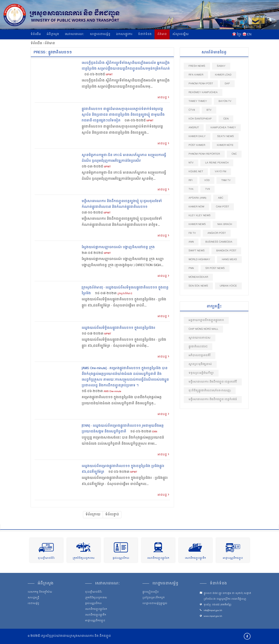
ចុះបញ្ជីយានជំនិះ (46, 558)
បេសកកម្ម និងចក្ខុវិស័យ (40, 592)
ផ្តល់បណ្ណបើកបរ (121, 558)
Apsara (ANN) (197, 198)
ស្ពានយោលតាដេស (200, 338)
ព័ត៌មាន (162, 34)
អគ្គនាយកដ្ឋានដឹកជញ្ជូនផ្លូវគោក (206, 320)
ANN (191, 242)
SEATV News (226, 136)
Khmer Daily (197, 136)
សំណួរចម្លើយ (181, 34)
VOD (207, 180)
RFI (191, 180)
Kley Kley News (200, 216)
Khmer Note (225, 145)
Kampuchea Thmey (223, 128)
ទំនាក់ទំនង (145, 34)
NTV (191, 163)
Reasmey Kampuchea (203, 92)
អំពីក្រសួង (53, 34)
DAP (227, 84)
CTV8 (192, 110)
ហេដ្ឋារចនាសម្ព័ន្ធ (100, 34)
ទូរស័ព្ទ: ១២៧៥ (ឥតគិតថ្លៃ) (218, 605)
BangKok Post (226, 251)
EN (249, 35)
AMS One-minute (112, 392)
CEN (226, 119)
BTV (209, 110)
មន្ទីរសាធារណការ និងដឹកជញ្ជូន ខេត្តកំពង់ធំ (213, 399)
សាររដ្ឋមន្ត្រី (33, 598)
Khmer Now (196, 207)
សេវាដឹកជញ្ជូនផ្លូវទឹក (195, 558)
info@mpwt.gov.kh (213, 611)
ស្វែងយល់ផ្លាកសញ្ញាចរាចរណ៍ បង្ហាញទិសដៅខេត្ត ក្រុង (118, 247)
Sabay (221, 66)
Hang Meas (229, 259)
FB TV (192, 233)
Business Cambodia (219, 242)
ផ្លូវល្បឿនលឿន (151, 592)
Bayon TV (225, 101)
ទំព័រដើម (36, 34)
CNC (234, 154)
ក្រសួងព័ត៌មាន (125, 294)
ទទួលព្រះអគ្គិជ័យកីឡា (201, 373)
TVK (191, 189)
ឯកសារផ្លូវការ (124, 34)
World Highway (199, 259)
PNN (191, 268)
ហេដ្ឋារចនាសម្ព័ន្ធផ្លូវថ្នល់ (155, 604)
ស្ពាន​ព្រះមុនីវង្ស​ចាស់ (200, 364)
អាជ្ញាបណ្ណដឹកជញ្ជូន (233, 558)
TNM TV (226, 180)
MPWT (109, 75)
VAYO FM (220, 172)
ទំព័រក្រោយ (93, 515)
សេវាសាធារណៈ (74, 34)
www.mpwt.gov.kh (213, 616)
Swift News (197, 251)
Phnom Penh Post (201, 84)
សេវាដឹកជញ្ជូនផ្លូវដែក (158, 558)
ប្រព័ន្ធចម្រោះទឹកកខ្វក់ (154, 598)
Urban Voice (228, 286)
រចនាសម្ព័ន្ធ (33, 604)
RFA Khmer (196, 75)
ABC (221, 198)
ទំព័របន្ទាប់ (112, 515)
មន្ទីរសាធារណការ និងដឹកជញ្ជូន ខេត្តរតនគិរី (213, 382)
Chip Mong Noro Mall (203, 329)
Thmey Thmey (198, 101)
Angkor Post (217, 233)
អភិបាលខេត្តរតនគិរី (200, 355)
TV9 (207, 189)
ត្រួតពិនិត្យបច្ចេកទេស (84, 558)
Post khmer (197, 145)
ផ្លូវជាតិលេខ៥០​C (198, 347)
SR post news (215, 268)
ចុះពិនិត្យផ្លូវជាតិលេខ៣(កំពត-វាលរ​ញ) (210, 391)
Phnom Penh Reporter (204, 154)
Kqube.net (196, 172)
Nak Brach (225, 224)
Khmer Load (223, 75)
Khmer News (197, 224)
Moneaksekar (198, 277)
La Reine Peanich (217, 163)
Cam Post (222, 207)
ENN (155, 432)
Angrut (194, 128)
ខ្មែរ (239, 35)
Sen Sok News (198, 286)
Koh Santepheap (200, 119)
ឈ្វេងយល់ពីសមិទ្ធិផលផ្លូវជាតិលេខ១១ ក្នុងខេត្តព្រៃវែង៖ (118, 328)
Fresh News (197, 66)
